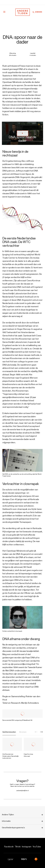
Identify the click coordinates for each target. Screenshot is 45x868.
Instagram (27, 847)
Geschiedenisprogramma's (13, 828)
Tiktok (18, 847)
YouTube (37, 847)
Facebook (9, 847)
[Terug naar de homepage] (23, 12)
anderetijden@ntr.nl (23, 791)
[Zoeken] (33, 12)
